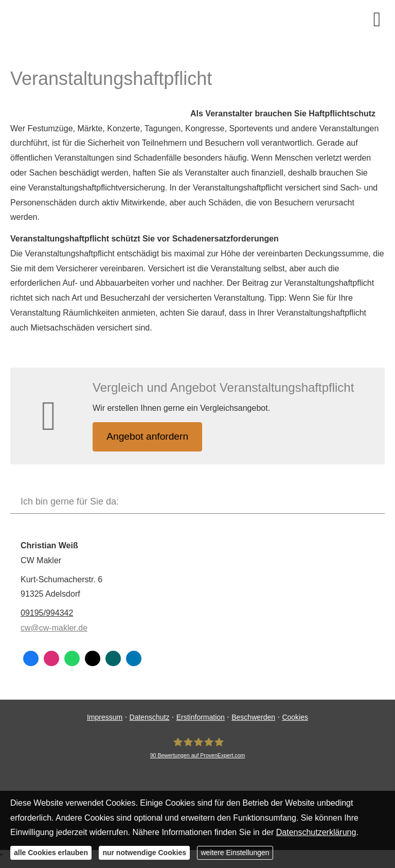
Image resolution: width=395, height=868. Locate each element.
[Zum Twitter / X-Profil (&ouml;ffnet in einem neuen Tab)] (93, 659)
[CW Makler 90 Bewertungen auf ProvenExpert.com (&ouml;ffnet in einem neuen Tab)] (198, 749)
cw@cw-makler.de (54, 629)
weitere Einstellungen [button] (235, 853)
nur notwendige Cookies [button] (144, 853)
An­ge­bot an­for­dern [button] (149, 437)
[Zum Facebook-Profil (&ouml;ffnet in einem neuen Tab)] (31, 659)
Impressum (105, 718)
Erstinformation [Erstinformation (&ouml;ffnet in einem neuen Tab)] (201, 718)
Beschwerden (253, 718)
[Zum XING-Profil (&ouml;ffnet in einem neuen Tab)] (113, 659)
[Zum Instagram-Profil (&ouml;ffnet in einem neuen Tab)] (51, 659)
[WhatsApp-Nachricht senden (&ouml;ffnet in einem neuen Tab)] (72, 659)
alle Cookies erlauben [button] (51, 853)
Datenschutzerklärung (316, 832)
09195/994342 (47, 614)
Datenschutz (150, 718)
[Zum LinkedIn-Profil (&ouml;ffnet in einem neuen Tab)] (134, 659)
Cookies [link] (295, 718)
